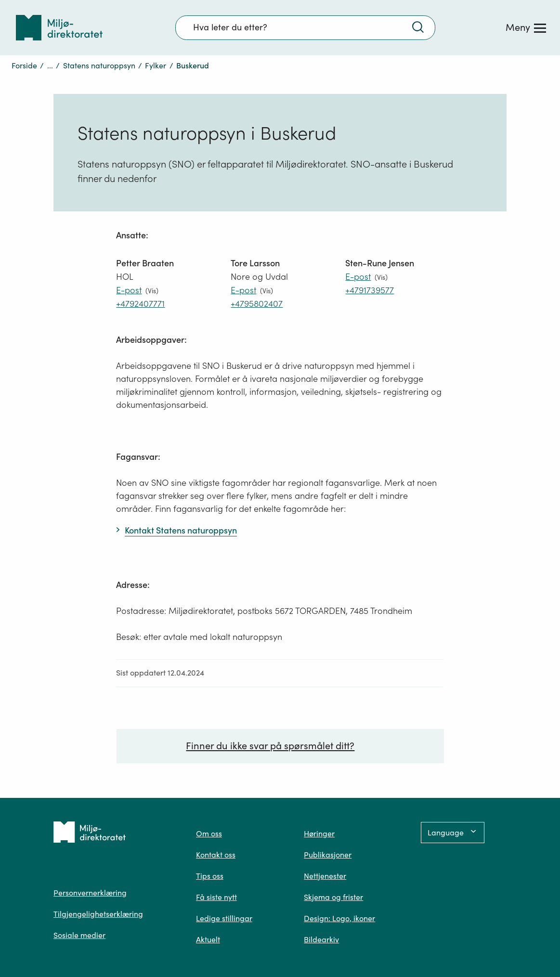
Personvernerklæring (90, 893)
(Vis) (152, 291)
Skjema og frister (333, 897)
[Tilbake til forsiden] (59, 28)
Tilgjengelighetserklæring (98, 914)
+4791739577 (370, 290)
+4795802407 (257, 304)
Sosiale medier (79, 935)
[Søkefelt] (305, 27)
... (50, 65)
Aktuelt (208, 939)
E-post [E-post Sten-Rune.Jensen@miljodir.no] (358, 277)
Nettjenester (325, 876)
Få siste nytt (216, 897)
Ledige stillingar (224, 918)
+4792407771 (140, 304)
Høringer (319, 834)
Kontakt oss (216, 855)
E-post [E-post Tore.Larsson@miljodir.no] (243, 290)
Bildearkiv (321, 939)
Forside (24, 65)
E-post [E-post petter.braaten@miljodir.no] (129, 290)
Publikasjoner (328, 855)
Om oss (209, 834)
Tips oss (210, 876)
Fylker (156, 65)
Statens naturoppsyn (99, 65)
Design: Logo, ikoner (339, 918)
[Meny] (526, 27)
